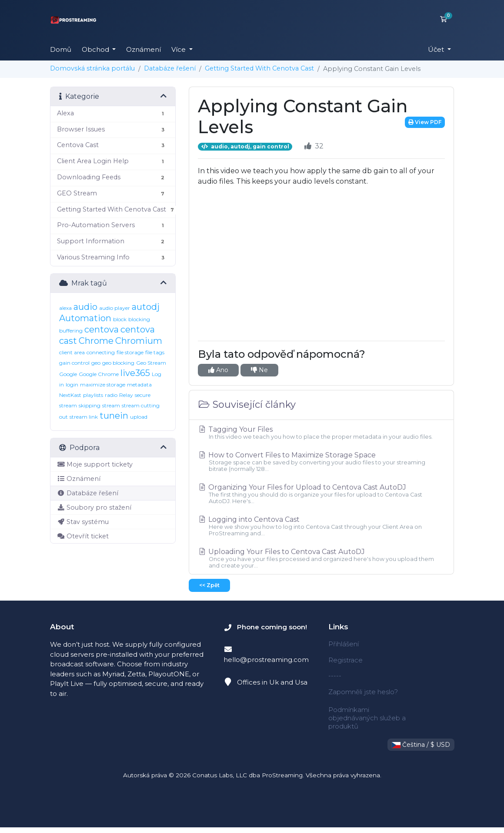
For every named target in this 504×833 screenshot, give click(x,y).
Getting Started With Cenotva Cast (259, 68)
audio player (115, 308)
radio (111, 395)
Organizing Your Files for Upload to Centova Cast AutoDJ (321, 494)
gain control (74, 363)
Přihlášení (344, 644)
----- (335, 676)
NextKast (70, 395)
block (120, 319)
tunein (114, 416)
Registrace (345, 660)
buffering (71, 331)
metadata (139, 385)
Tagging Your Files (321, 433)
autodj (146, 307)
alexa (65, 308)
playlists (93, 395)
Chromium (139, 341)
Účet (437, 49)
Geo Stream (151, 363)
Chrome (96, 341)
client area (72, 352)
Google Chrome (99, 374)
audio (85, 307)
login (72, 385)
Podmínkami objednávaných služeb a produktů (367, 718)
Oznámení (144, 49)
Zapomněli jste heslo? (363, 692)
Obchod (96, 49)
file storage (130, 352)
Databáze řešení (170, 68)
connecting (101, 352)
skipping (90, 405)
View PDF (425, 122)
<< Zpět (209, 585)
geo (96, 363)
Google (68, 374)
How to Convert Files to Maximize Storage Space (321, 462)
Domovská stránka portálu (92, 68)
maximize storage (103, 385)
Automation (85, 318)
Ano (218, 370)
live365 (135, 373)
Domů (61, 49)
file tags (155, 352)
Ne (259, 370)
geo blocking (118, 363)
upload (139, 417)
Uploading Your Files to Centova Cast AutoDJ (321, 558)
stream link (84, 417)
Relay (126, 395)
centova (102, 329)
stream (111, 405)
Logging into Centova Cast (321, 526)
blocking (139, 319)
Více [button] (179, 49)
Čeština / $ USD (421, 745)
